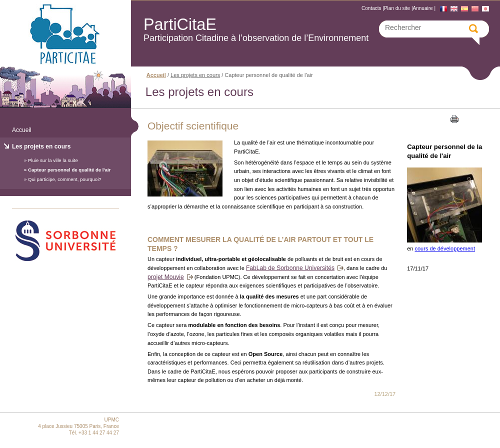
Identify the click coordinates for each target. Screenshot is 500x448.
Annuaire (423, 8)
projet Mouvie (166, 277)
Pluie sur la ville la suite (53, 160)
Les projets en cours (41, 146)
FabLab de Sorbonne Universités (290, 268)
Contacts (371, 8)
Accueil (22, 130)
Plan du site (397, 8)
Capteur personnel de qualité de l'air (69, 170)
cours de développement (445, 248)
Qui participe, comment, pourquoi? (65, 179)
